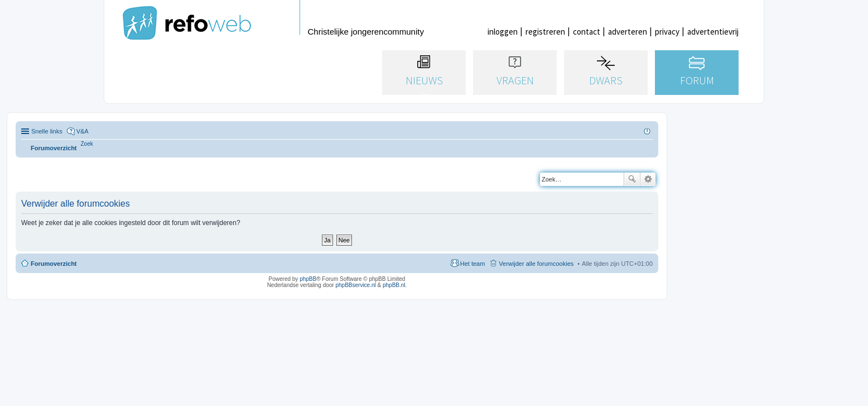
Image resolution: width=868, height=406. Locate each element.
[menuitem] (87, 144)
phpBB (308, 279)
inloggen (503, 32)
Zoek (632, 179)
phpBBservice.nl (355, 285)
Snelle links (47, 131)
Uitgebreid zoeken (648, 179)
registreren (545, 32)
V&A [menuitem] (83, 131)
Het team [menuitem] (473, 264)
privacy (667, 32)
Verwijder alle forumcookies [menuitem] (536, 264)
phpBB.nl (394, 285)
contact (587, 32)
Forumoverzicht (54, 264)
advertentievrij (713, 32)
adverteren (628, 32)
